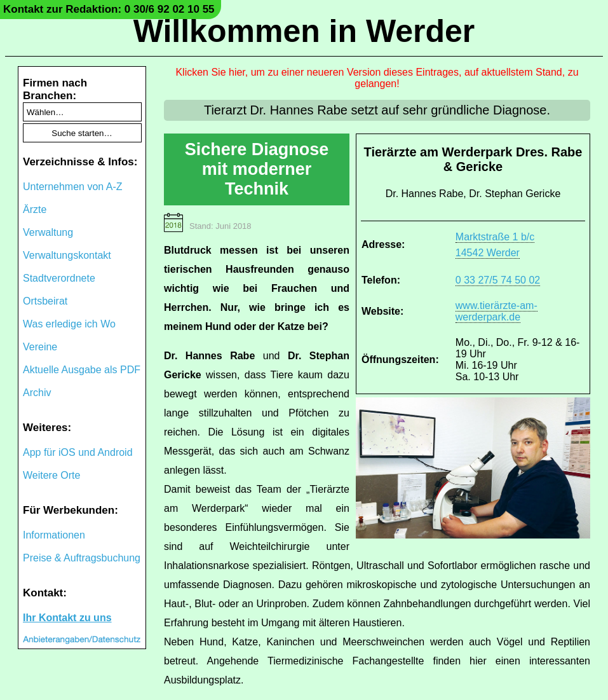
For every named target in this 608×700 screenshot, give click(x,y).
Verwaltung (48, 232)
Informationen (54, 535)
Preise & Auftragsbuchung (82, 558)
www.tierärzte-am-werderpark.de (497, 311)
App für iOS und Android (78, 452)
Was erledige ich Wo (69, 324)
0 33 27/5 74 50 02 (498, 280)
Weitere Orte (51, 475)
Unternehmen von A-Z (73, 187)
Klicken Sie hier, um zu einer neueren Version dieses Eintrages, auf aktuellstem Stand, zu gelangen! (377, 78)
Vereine (40, 347)
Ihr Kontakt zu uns (67, 618)
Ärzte (35, 209)
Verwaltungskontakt (67, 255)
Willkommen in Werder (304, 31)
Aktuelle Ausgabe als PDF (82, 370)
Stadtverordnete (59, 278)
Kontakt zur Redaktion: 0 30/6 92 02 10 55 (109, 9)
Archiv (37, 393)
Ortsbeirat (45, 301)
